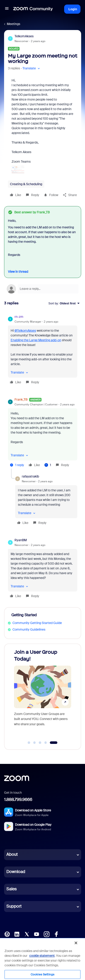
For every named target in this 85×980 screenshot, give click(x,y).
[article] (43, 350)
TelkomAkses (24, 36)
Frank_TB (21, 399)
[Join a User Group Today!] (43, 692)
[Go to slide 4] (46, 743)
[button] (7, 9)
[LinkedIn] (17, 934)
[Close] (76, 943)
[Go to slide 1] (29, 743)
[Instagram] (46, 934)
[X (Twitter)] (27, 934)
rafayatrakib (30, 476)
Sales (11, 889)
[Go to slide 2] (34, 743)
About (12, 854)
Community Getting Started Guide (37, 623)
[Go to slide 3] (40, 743)
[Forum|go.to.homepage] (33, 9)
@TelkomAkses (25, 331)
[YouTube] (36, 934)
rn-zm (19, 317)
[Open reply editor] (43, 289)
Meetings (13, 24)
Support (14, 906)
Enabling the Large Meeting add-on (36, 340)
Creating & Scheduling (26, 184)
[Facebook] (56, 934)
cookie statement (42, 956)
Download (16, 872)
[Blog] (7, 934)
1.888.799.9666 (18, 800)
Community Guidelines (29, 629)
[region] (42, 959)
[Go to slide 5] (54, 743)
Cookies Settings (42, 974)
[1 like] (48, 465)
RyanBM (21, 540)
